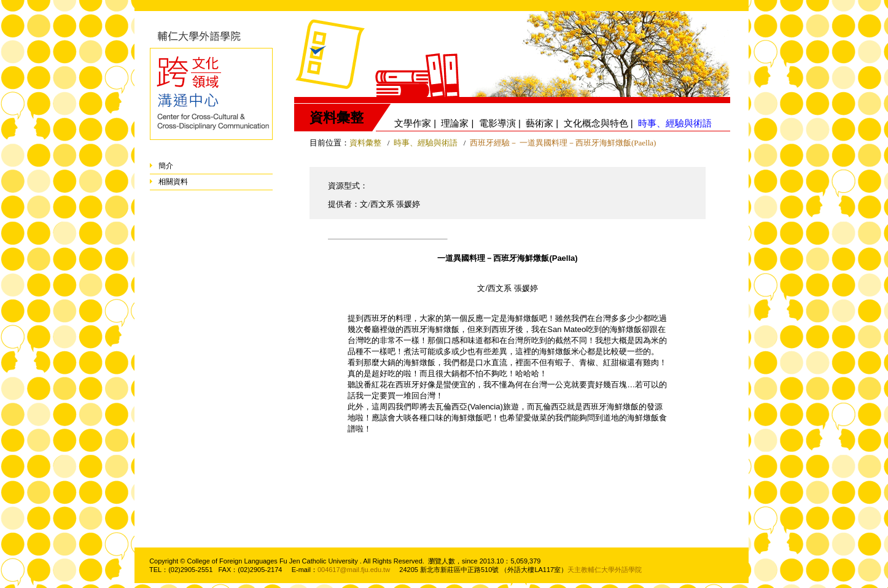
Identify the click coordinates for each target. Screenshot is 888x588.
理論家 (455, 123)
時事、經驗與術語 (426, 143)
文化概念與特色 (596, 123)
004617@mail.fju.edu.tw (354, 570)
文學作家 (413, 123)
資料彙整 (365, 143)
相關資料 (173, 182)
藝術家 (539, 123)
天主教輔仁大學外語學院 (605, 570)
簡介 (166, 166)
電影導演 (497, 123)
